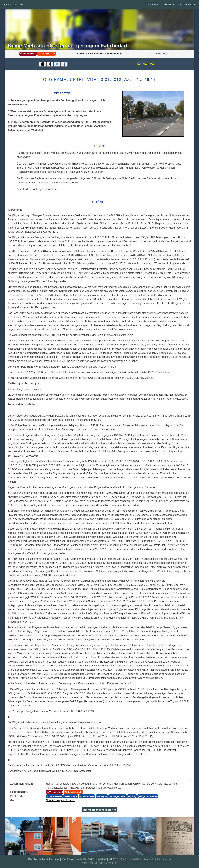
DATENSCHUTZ (108, 863)
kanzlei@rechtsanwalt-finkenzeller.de (150, 859)
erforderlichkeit (87, 796)
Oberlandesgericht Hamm (60, 800)
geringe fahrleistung (148, 796)
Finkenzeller (13, 5)
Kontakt (168, 5)
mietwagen (102, 796)
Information (187, 5)
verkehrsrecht (71, 796)
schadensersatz (54, 796)
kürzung (132, 796)
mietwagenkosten (117, 796)
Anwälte (151, 5)
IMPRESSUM (89, 863)
